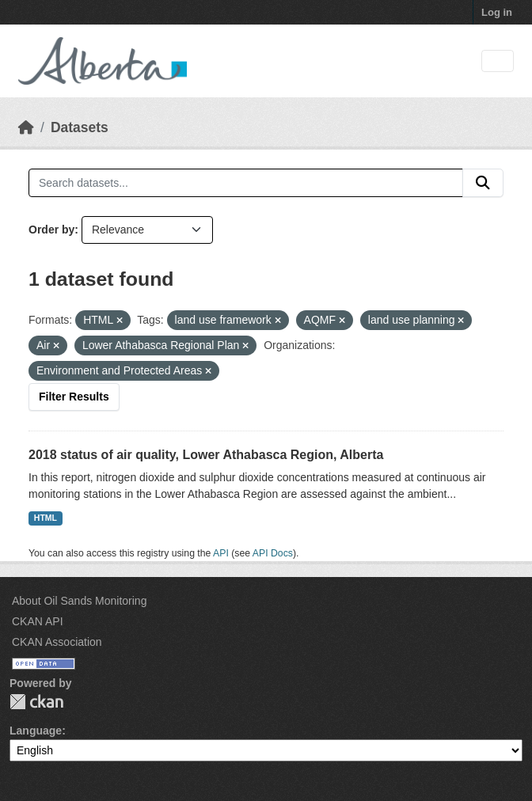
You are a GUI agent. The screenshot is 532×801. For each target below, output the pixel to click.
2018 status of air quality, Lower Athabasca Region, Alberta (206, 455)
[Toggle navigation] (498, 61)
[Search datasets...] (246, 183)
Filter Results (74, 397)
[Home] (26, 127)
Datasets (80, 127)
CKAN (36, 702)
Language (36, 731)
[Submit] (483, 183)
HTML (46, 518)
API (221, 553)
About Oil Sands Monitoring (79, 601)
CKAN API (38, 621)
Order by (51, 230)
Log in (497, 12)
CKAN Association (57, 642)
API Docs (273, 553)
